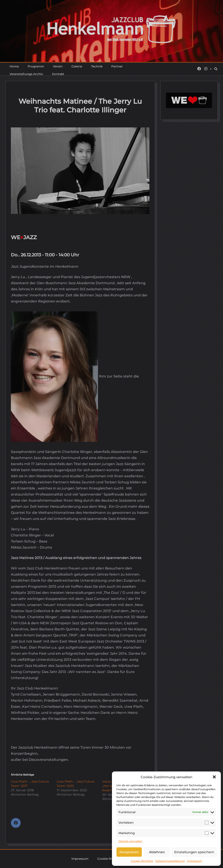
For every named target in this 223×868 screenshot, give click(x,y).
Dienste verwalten (130, 841)
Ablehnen (157, 852)
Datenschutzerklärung (170, 861)
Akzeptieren (129, 852)
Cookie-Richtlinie (142, 861)
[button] (214, 777)
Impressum (194, 861)
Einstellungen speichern (194, 852)
